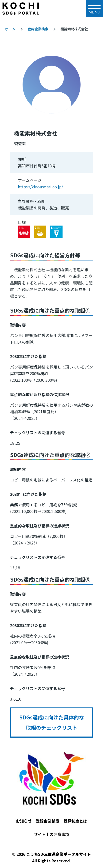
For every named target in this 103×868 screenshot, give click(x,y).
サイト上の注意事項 (51, 834)
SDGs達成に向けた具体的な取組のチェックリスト (52, 722)
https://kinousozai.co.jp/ (40, 187)
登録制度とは (75, 821)
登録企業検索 (38, 29)
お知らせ (24, 821)
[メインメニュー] (94, 9)
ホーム (10, 29)
